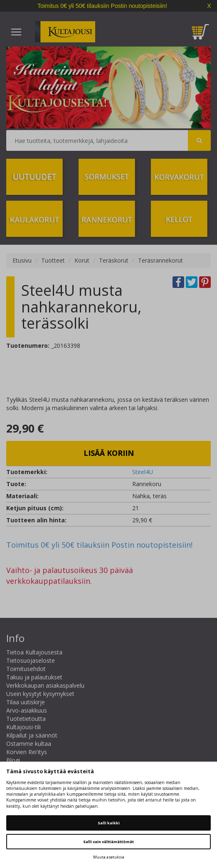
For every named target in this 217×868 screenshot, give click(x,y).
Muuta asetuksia (109, 857)
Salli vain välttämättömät (108, 842)
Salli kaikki (109, 823)
